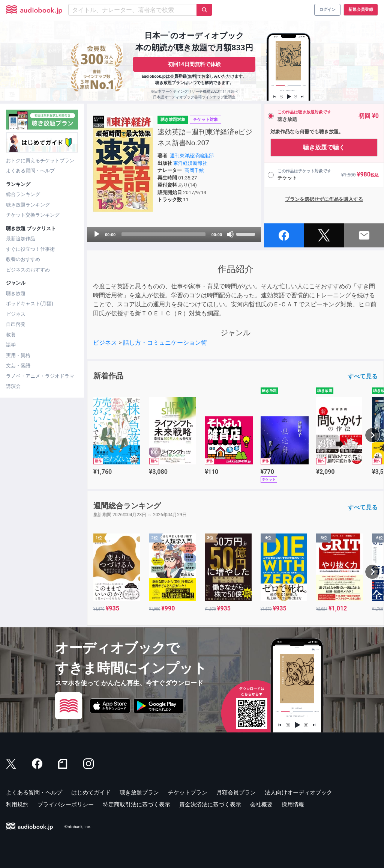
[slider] (163, 234)
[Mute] (230, 234)
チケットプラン (188, 793)
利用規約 (17, 805)
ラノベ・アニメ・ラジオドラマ (40, 376)
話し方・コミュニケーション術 (165, 343)
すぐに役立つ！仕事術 (30, 249)
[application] (174, 234)
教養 (11, 335)
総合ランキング (23, 194)
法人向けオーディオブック (298, 793)
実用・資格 (18, 355)
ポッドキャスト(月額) (30, 304)
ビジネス (16, 314)
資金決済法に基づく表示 (210, 805)
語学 (11, 345)
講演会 (13, 386)
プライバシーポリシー (66, 805)
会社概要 (261, 805)
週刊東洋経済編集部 (192, 156)
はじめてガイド (91, 793)
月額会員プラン (236, 793)
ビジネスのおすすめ (28, 270)
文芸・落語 (18, 365)
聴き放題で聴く (324, 147)
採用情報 (293, 805)
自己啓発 (16, 324)
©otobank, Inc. (78, 827)
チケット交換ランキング (33, 215)
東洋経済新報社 (190, 163)
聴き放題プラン (139, 793)
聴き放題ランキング (28, 205)
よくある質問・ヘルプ (30, 171)
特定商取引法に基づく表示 (136, 805)
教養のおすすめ (23, 259)
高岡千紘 (194, 170)
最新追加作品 (21, 239)
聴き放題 (16, 293)
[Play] (97, 234)
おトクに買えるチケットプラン (40, 160)
